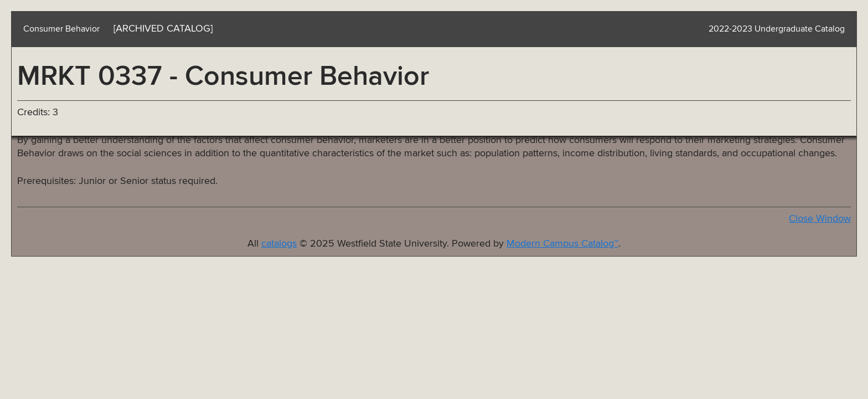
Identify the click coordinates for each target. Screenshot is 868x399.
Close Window (820, 219)
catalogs (279, 244)
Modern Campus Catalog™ (562, 244)
